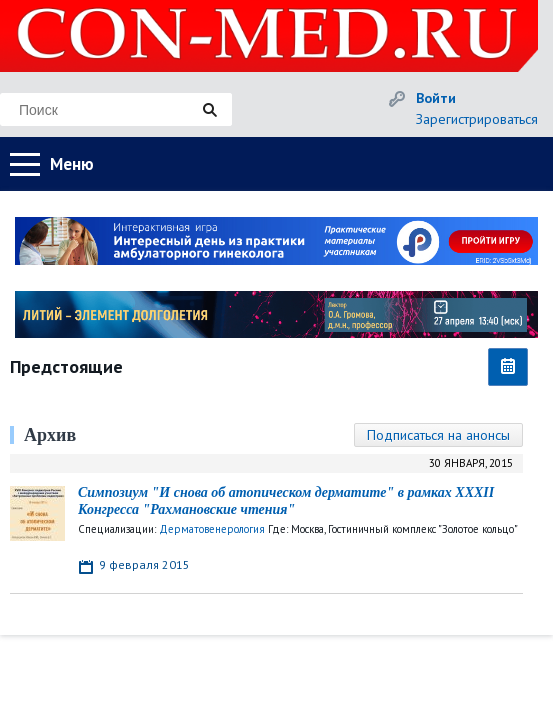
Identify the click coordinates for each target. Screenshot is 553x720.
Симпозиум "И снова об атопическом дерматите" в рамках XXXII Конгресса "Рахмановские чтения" (286, 501)
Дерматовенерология (212, 529)
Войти (436, 98)
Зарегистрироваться (477, 119)
